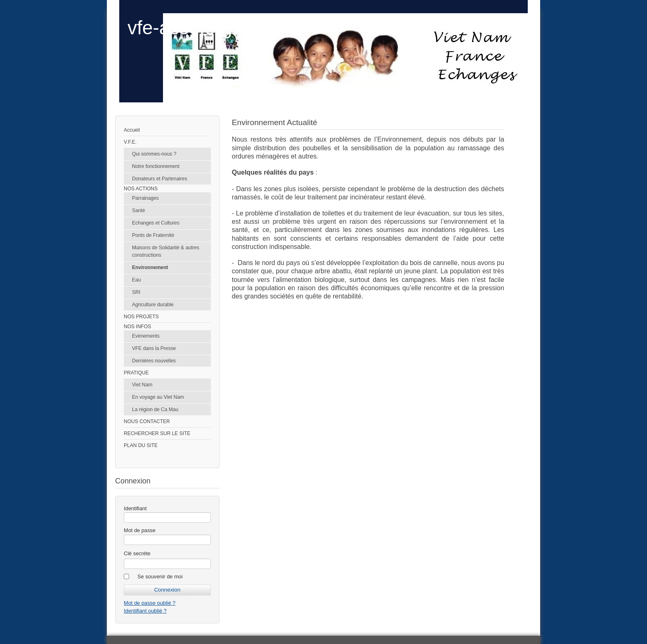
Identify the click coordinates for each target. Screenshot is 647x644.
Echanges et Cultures (156, 223)
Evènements (146, 336)
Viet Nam (142, 385)
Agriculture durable (153, 305)
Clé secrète (137, 553)
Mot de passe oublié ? (150, 603)
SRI (136, 292)
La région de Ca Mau (155, 410)
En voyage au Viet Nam (158, 397)
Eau (136, 280)
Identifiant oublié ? (145, 611)
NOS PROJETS (141, 317)
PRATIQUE (136, 373)
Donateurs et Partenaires (159, 179)
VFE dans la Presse (154, 348)
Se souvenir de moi (160, 577)
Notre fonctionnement (156, 166)
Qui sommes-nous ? (154, 154)
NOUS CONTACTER (147, 421)
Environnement (150, 268)
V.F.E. (130, 142)
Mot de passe (140, 530)
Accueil (132, 130)
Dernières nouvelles (154, 361)
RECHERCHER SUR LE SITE (157, 433)
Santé (138, 211)
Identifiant (135, 508)
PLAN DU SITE (141, 445)
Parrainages (145, 198)
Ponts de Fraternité (153, 235)
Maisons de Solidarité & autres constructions (166, 251)
